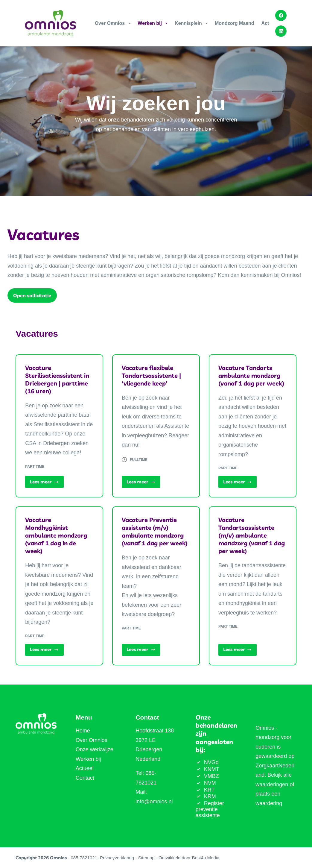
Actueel (85, 768)
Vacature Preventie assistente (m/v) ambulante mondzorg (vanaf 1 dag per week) (155, 531)
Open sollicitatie (32, 295)
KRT (209, 790)
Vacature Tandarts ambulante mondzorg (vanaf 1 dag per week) (251, 375)
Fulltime (139, 460)
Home (83, 731)
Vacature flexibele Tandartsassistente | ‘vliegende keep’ (151, 375)
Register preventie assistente (210, 809)
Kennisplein (192, 23)
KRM (210, 796)
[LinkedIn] (281, 31)
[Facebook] (281, 16)
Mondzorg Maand (235, 23)
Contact (85, 778)
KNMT (212, 769)
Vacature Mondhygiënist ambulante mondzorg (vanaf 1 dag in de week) (56, 535)
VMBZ (211, 776)
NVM (210, 783)
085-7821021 (84, 858)
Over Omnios (114, 23)
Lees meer (47, 483)
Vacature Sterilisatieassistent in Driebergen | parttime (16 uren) (57, 379)
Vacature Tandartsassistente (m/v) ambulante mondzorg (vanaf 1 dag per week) (252, 535)
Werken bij (154, 23)
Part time (35, 467)
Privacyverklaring (117, 858)
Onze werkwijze (95, 749)
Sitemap (146, 858)
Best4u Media (206, 858)
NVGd (211, 762)
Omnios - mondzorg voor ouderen (273, 737)
